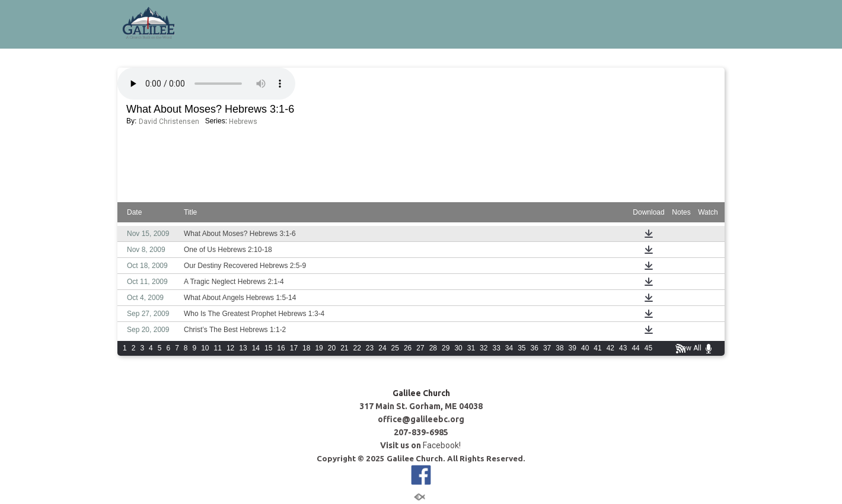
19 (319, 348)
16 (281, 348)
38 (559, 348)
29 (446, 348)
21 (344, 348)
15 (268, 348)
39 (573, 348)
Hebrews (243, 122)
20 (332, 348)
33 (496, 348)
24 (382, 348)
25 (395, 348)
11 (218, 348)
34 (509, 348)
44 (635, 348)
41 (597, 348)
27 (420, 348)
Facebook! (443, 445)
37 (547, 348)
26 (408, 348)
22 (357, 348)
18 (306, 348)
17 (294, 348)
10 (205, 348)
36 (535, 348)
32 (484, 348)
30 (458, 348)
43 (623, 348)
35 (522, 348)
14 (256, 348)
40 (585, 348)
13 (243, 348)
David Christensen (169, 122)
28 (433, 348)
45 (648, 348)
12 (230, 348)
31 (471, 348)
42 (610, 348)
